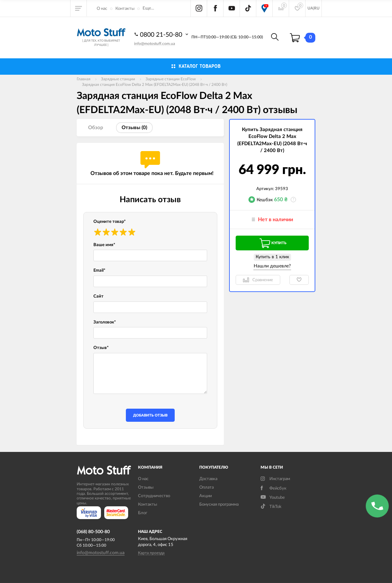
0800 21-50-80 (162, 34)
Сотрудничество (154, 496)
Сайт (98, 296)
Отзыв (101, 348)
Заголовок (105, 322)
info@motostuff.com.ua (155, 44)
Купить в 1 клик (272, 257)
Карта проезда (151, 553)
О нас (102, 9)
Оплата (206, 487)
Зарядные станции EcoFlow (171, 79)
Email (99, 271)
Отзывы (146, 487)
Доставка (208, 479)
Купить (272, 243)
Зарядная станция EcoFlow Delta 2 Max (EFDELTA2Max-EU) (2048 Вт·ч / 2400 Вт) (155, 85)
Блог (143, 513)
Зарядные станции (118, 79)
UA (310, 8)
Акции (206, 496)
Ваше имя (104, 245)
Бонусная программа (219, 505)
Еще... (148, 8)
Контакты (125, 9)
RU (317, 8)
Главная (84, 79)
